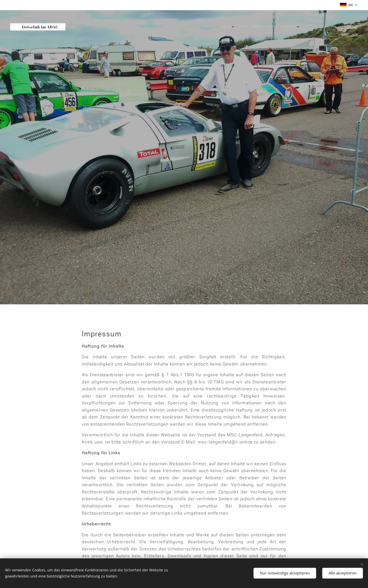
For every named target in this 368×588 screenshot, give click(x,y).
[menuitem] (289, 27)
